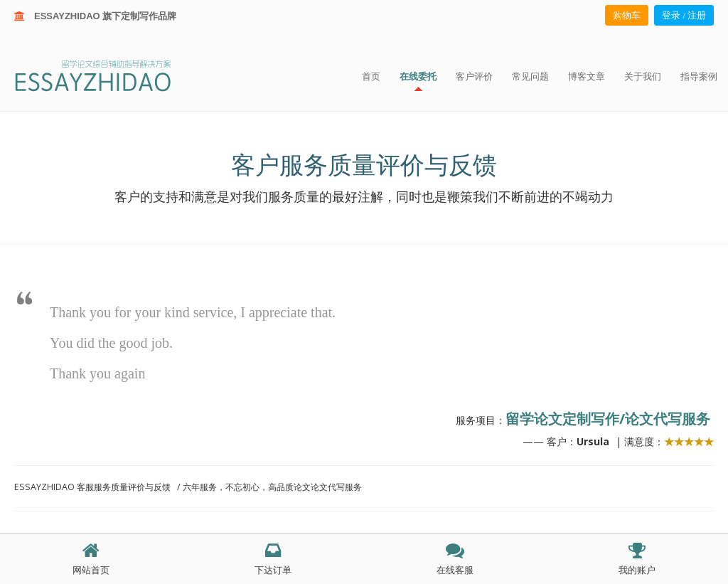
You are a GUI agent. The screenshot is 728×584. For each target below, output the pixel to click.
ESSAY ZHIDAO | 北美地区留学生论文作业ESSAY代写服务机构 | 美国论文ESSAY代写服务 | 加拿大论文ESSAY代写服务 (106, 75)
